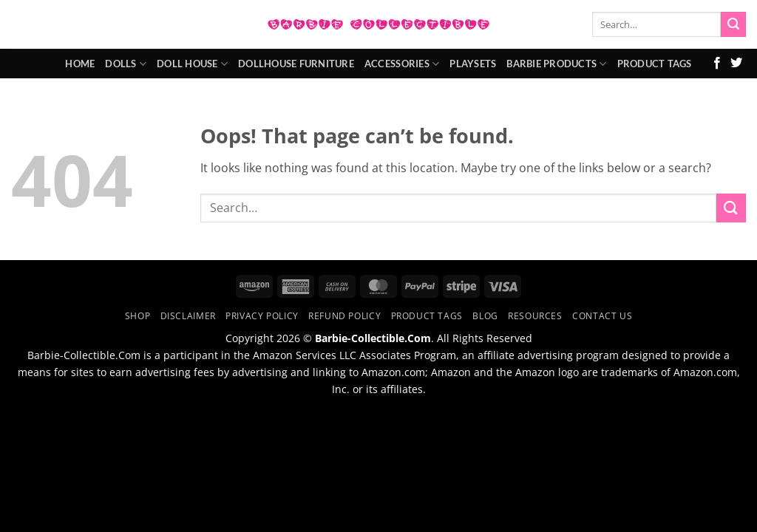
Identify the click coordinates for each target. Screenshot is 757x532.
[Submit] (733, 24)
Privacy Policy (262, 316)
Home (80, 64)
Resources (535, 316)
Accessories (402, 64)
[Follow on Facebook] (717, 64)
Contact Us (602, 316)
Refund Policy (344, 316)
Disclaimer (188, 316)
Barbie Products (556, 64)
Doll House (192, 64)
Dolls (126, 64)
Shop (138, 316)
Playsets (473, 64)
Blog (485, 316)
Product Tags (655, 64)
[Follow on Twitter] (736, 64)
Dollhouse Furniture (296, 64)
